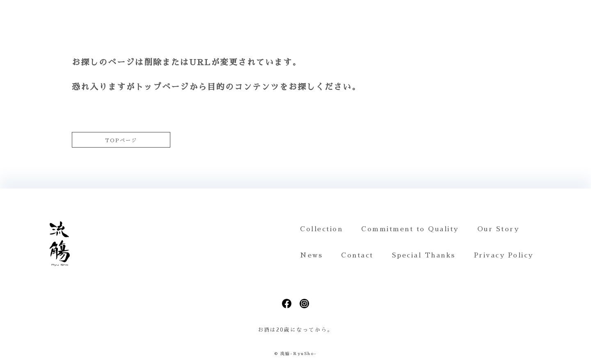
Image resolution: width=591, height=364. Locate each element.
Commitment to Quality (410, 229)
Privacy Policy (504, 255)
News (311, 255)
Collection (321, 229)
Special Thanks (424, 255)
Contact (357, 255)
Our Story (498, 229)
